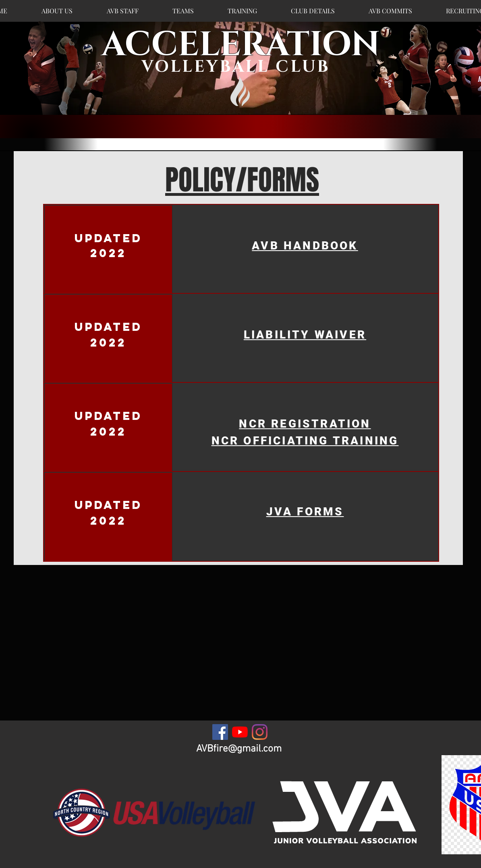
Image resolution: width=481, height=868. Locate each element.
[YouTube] (240, 732)
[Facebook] (220, 732)
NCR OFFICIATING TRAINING (305, 441)
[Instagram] (260, 732)
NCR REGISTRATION (305, 424)
